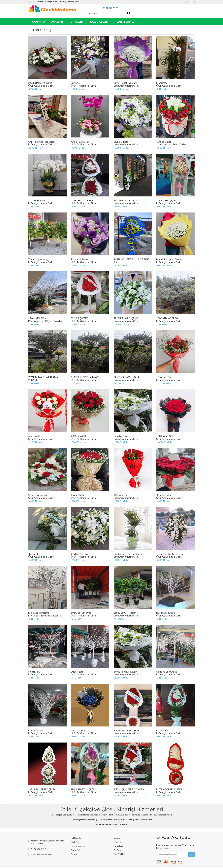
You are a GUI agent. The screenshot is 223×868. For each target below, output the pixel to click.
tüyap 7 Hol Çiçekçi (175, 202)
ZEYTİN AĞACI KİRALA (133, 379)
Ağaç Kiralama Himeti (56, 2)
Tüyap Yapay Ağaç (48, 261)
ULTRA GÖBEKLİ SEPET (175, 791)
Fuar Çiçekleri (119, 854)
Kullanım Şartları (78, 846)
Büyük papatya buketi (133, 84)
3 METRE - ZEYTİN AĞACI (90, 379)
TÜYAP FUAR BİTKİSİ (133, 202)
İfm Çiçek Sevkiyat (90, 614)
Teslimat (117, 842)
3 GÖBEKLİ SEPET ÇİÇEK (48, 791)
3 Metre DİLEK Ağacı (48, 321)
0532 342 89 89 (111, 8)
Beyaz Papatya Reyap (133, 673)
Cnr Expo (117, 850)
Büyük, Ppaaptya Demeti (175, 261)
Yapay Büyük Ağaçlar (133, 614)
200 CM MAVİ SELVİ (175, 320)
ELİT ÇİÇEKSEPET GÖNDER (133, 791)
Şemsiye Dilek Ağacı (175, 673)
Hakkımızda (76, 838)
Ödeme (117, 838)
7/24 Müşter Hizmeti (37, 2)
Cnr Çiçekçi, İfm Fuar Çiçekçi (133, 555)
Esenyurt (75, 854)
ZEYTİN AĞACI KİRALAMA (48, 379)
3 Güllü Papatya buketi (48, 84)
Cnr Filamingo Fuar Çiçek (48, 143)
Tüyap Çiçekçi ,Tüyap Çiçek (175, 555)
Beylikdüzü (75, 850)
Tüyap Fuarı (119, 846)
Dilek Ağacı (76, 842)
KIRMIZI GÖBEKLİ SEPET (133, 732)
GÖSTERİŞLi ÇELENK (90, 202)
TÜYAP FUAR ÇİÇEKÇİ (133, 320)
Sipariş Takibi (73, 2)
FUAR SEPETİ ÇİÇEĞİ (90, 791)
